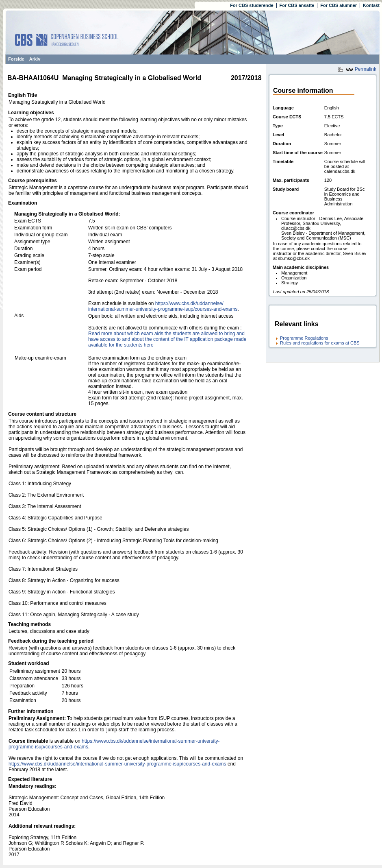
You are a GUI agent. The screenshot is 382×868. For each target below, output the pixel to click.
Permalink (361, 69)
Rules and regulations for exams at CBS (320, 343)
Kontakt (371, 5)
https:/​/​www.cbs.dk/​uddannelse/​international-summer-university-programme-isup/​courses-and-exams (163, 306)
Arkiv (35, 59)
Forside (16, 59)
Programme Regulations (304, 338)
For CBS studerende (252, 5)
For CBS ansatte (297, 5)
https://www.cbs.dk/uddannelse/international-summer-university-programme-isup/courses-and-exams (117, 764)
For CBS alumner (339, 5)
